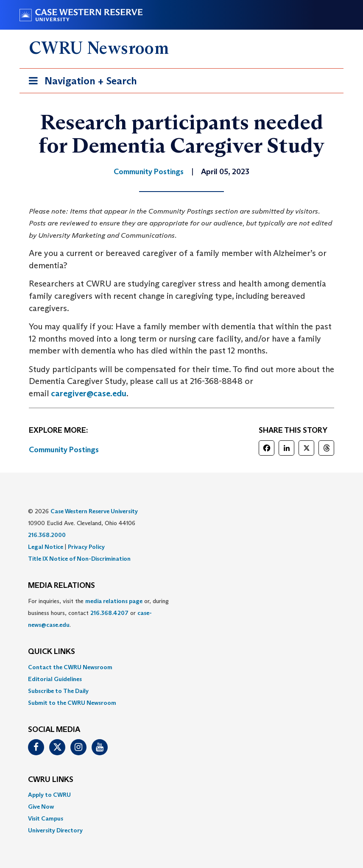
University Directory (55, 830)
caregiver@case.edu (89, 393)
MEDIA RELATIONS (61, 586)
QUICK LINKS (52, 652)
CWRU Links (51, 780)
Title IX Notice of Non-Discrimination (79, 559)
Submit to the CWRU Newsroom (72, 703)
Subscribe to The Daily (58, 691)
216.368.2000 (47, 535)
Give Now (41, 807)
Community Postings (64, 450)
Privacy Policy (86, 547)
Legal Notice (46, 547)
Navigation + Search (80, 82)
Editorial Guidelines (55, 679)
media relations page (114, 601)
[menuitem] (181, 667)
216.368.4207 (109, 613)
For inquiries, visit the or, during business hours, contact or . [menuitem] (98, 613)
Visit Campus (46, 818)
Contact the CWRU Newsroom (70, 667)
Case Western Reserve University (94, 511)
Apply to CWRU (49, 795)
